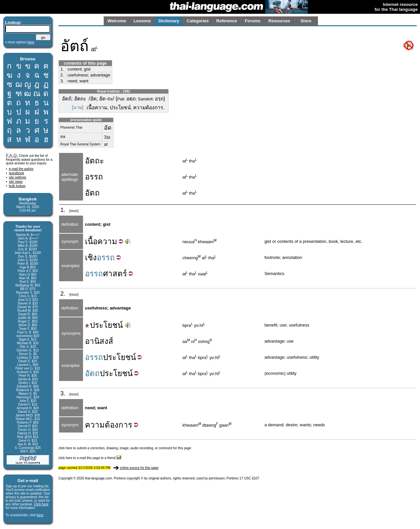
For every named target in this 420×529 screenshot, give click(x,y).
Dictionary (169, 21)
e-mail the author (21, 169)
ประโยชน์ (104, 325)
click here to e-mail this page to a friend (90, 458)
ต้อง (112, 425)
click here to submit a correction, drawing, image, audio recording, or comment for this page (125, 448)
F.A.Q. (12, 155)
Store (306, 21)
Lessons (142, 21)
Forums (253, 21)
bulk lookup (17, 186)
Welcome (117, 21)
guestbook (16, 173)
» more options (20, 42)
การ (125, 425)
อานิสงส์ (99, 341)
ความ (107, 241)
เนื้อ (91, 241)
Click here (41, 504)
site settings (18, 177)
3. (62, 81)
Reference (227, 21)
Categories (198, 21)
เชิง (91, 257)
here (40, 515)
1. (62, 69)
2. (62, 75)
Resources (279, 21)
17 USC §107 (249, 478)
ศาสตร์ (115, 274)
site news (16, 182)
